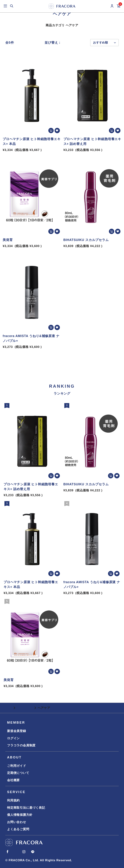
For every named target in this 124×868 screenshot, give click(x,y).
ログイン (13, 738)
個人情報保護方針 (20, 815)
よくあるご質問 (18, 829)
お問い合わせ (17, 822)
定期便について (18, 773)
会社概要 (13, 780)
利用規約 (13, 800)
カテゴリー (25, 708)
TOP (9, 708)
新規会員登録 (17, 731)
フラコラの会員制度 (21, 745)
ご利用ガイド (17, 766)
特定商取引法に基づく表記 (26, 808)
